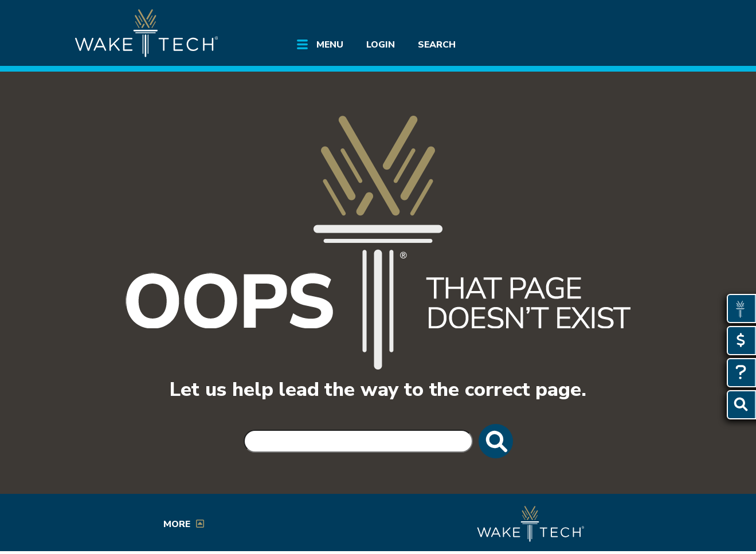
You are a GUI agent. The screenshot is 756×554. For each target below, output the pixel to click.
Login (381, 45)
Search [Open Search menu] (437, 45)
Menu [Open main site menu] (330, 45)
